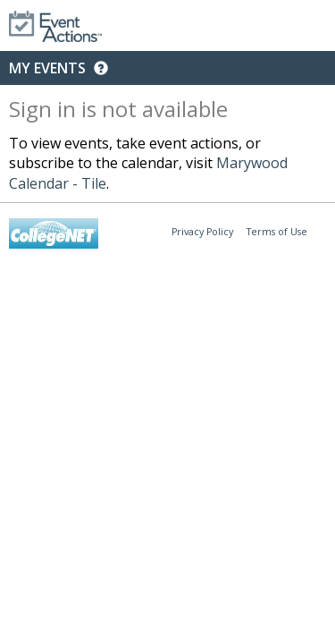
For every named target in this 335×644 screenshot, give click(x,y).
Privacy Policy (202, 232)
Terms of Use (277, 232)
